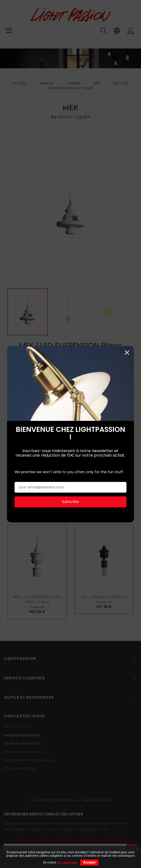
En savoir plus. (68, 862)
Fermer (127, 336)
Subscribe (70, 485)
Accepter (89, 862)
